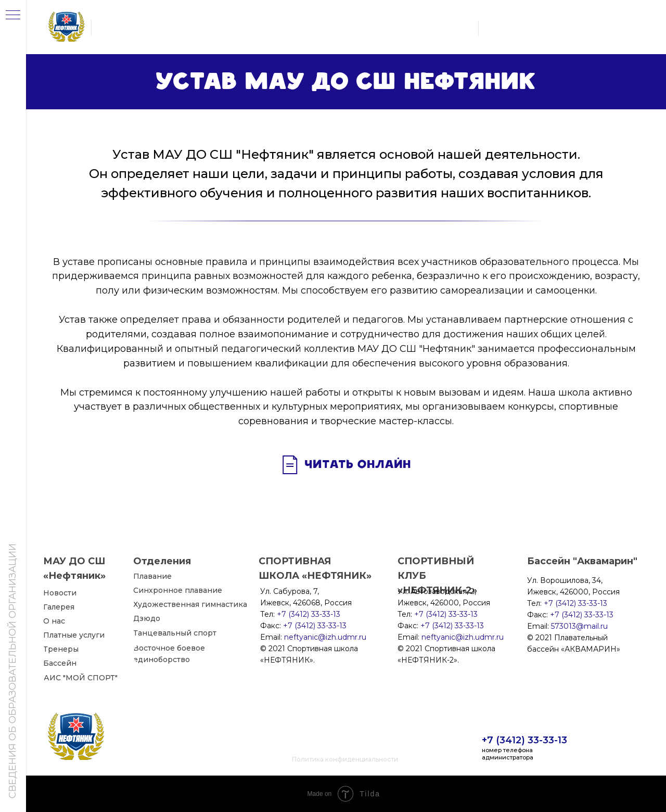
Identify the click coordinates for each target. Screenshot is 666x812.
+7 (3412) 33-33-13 (524, 740)
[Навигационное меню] (13, 16)
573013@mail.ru (579, 626)
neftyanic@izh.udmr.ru (463, 637)
